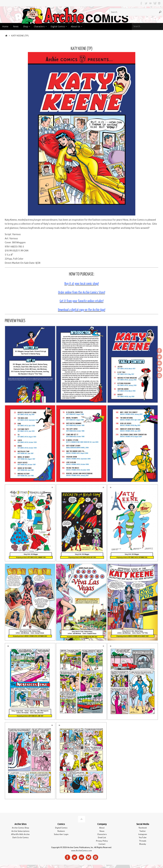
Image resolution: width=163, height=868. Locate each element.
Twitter (143, 831)
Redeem (61, 831)
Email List (102, 838)
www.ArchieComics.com (81, 851)
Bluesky (143, 844)
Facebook (143, 828)
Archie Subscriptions (20, 831)
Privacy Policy (102, 841)
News (102, 831)
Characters (102, 834)
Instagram (143, 834)
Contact (102, 844)
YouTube (143, 838)
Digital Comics (61, 828)
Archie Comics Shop (20, 828)
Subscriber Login (61, 834)
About (102, 828)
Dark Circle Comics (20, 838)
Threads (143, 841)
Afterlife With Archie (20, 834)
